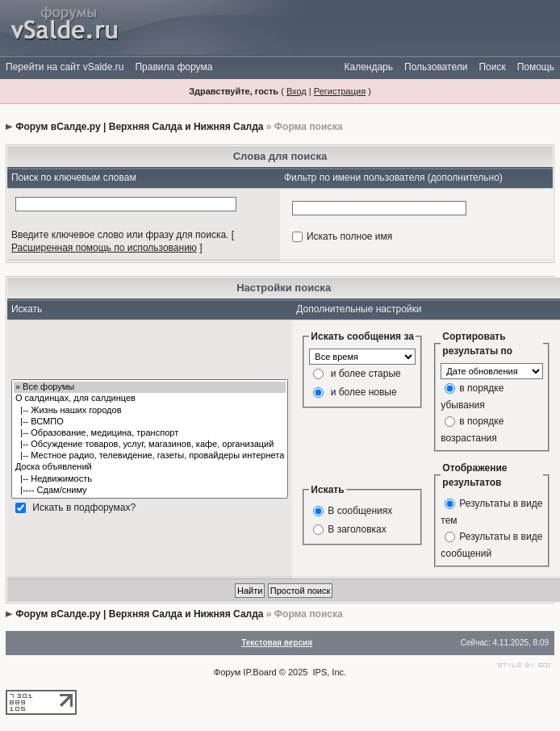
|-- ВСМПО (150, 422)
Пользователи (436, 67)
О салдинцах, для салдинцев (150, 399)
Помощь (536, 67)
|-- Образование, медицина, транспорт (150, 433)
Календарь (368, 67)
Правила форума (173, 67)
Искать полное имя (349, 236)
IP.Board (259, 672)
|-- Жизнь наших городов (150, 411)
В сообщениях (360, 511)
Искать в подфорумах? (84, 508)
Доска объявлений (150, 467)
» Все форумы (150, 387)
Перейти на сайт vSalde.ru (65, 67)
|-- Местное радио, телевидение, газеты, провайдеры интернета (150, 456)
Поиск (492, 67)
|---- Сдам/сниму (150, 491)
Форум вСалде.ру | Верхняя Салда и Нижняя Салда (139, 127)
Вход (297, 91)
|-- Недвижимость (150, 479)
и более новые (364, 392)
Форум (227, 672)
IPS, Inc (329, 672)
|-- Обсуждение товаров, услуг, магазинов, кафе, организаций (150, 445)
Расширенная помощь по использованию (104, 248)
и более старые (366, 374)
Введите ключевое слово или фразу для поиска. (120, 235)
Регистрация (340, 91)
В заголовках (357, 529)
